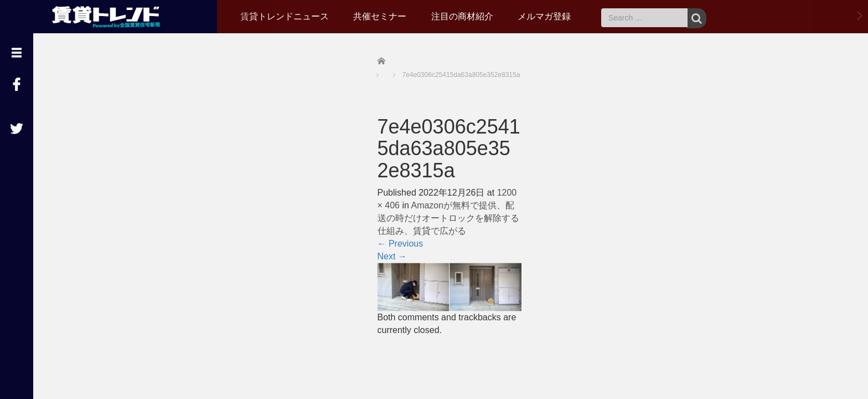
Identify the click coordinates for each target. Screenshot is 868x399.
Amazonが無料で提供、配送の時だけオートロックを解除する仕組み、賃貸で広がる (448, 218)
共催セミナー (380, 16)
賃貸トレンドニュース (285, 16)
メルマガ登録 (544, 16)
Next (392, 256)
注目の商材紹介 (462, 16)
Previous (401, 244)
